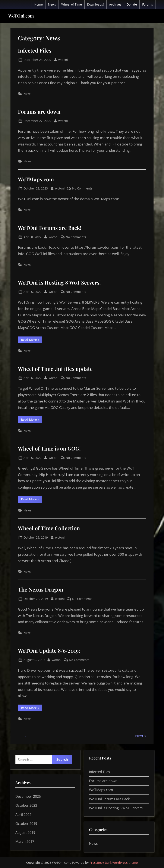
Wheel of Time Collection (49, 528)
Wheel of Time (72, 4)
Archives (115, 4)
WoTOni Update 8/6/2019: (49, 650)
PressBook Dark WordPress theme (114, 863)
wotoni (63, 59)
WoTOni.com (21, 16)
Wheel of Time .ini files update (55, 369)
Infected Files (35, 50)
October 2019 (26, 824)
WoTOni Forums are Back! (50, 228)
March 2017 (25, 842)
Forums (148, 4)
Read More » (32, 340)
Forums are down (39, 111)
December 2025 (28, 796)
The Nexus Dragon (41, 589)
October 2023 (26, 805)
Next (139, 736)
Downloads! (95, 4)
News (52, 4)
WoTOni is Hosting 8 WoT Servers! (59, 282)
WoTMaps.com (36, 179)
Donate (132, 4)
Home (39, 4)
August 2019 (25, 833)
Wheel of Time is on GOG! (49, 448)
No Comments (82, 188)
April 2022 (23, 815)
